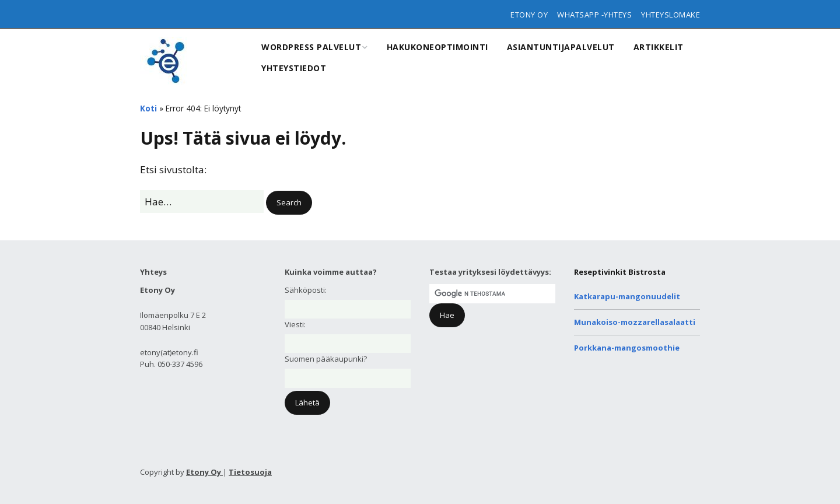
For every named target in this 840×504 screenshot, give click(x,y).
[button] (289, 203)
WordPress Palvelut (311, 47)
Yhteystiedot (294, 68)
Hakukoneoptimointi (437, 47)
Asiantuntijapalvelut (561, 47)
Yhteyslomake (671, 15)
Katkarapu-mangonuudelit (627, 296)
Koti (148, 108)
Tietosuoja (250, 472)
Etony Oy (529, 15)
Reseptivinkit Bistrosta (620, 272)
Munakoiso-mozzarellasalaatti (635, 322)
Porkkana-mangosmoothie (627, 348)
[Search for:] (202, 202)
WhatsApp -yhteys (594, 15)
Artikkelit (659, 47)
